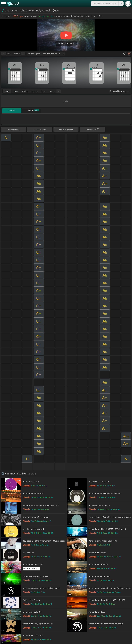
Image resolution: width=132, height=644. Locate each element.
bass (52, 91)
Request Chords (31, 569)
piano (16, 91)
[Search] (121, 4)
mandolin (34, 91)
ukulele (25, 91)
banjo (43, 91)
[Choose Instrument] (58, 91)
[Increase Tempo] (23, 54)
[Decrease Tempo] (3, 54)
